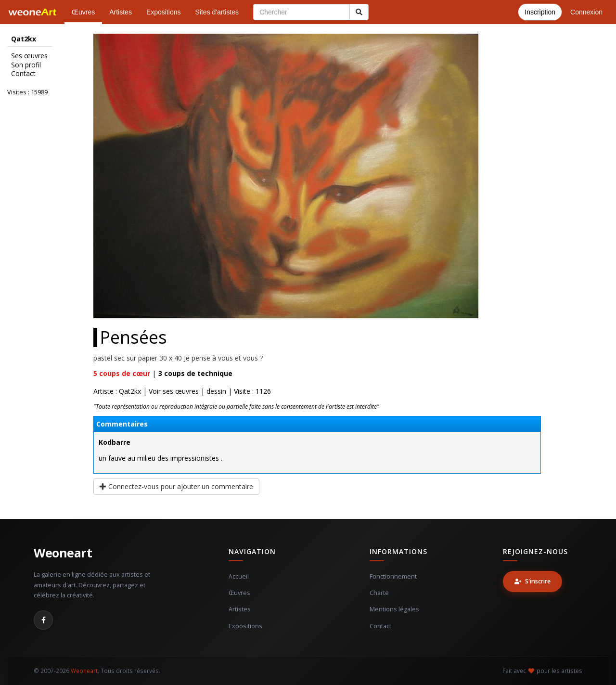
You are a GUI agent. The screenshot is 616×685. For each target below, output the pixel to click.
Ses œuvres (29, 56)
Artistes (121, 12)
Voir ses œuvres (174, 391)
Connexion (586, 12)
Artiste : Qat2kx (117, 391)
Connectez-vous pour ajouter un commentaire (176, 486)
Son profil (26, 65)
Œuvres (83, 12)
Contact (23, 74)
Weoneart (63, 553)
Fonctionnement (393, 576)
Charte (379, 593)
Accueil (239, 576)
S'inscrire (533, 581)
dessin (216, 391)
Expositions (164, 12)
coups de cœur (122, 373)
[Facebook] (43, 620)
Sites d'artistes (217, 12)
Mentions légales (394, 609)
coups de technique (195, 373)
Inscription (540, 12)
